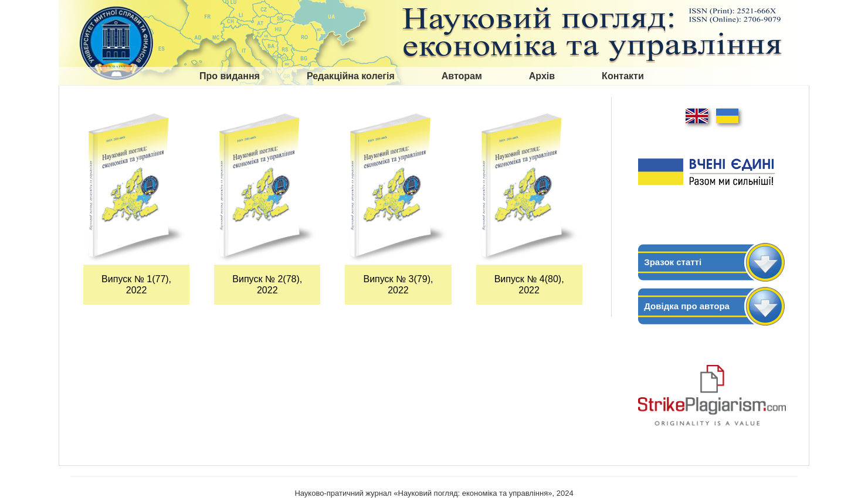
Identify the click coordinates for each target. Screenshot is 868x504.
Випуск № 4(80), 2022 (529, 285)
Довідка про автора (687, 306)
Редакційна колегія (351, 76)
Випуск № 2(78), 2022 (267, 285)
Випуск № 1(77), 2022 (136, 285)
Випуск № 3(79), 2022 (398, 285)
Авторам (462, 76)
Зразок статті (673, 262)
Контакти (623, 76)
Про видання (230, 76)
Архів (542, 76)
